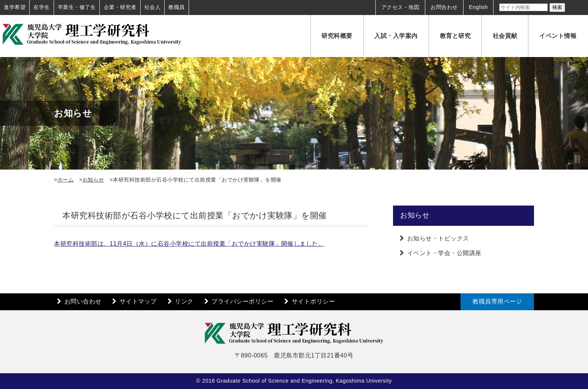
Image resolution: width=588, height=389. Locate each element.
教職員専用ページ (497, 301)
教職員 (177, 7)
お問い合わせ (83, 301)
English (478, 7)
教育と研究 (455, 36)
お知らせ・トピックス (438, 238)
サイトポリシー (313, 301)
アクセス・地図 (400, 7)
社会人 (153, 7)
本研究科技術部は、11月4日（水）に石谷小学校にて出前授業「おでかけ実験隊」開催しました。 (189, 244)
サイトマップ (138, 301)
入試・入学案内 (396, 36)
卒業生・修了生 (77, 7)
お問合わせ (444, 7)
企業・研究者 (120, 7)
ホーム (66, 180)
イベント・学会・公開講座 (444, 253)
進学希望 (15, 7)
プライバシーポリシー (242, 301)
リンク (184, 301)
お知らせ (93, 180)
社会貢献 (505, 36)
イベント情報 (558, 36)
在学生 (42, 7)
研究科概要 (337, 36)
